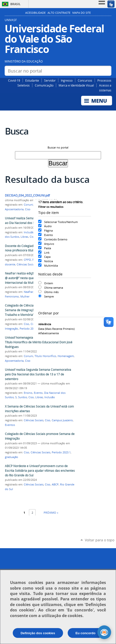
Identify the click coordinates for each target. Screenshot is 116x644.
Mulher (25, 297)
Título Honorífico (45, 356)
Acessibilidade (35, 13)
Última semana (54, 288)
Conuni (28, 205)
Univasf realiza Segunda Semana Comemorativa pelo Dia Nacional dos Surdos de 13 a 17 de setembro (38, 374)
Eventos (10, 425)
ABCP (55, 484)
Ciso (28, 209)
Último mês (51, 292)
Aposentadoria (14, 209)
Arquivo (49, 244)
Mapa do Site (82, 13)
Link (47, 253)
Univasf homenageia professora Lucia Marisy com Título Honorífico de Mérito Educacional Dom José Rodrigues (39, 342)
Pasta (48, 248)
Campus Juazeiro (62, 420)
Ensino (28, 393)
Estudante (32, 80)
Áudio (48, 226)
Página (48, 230)
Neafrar (28, 292)
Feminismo (12, 297)
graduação (12, 457)
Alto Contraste (59, 13)
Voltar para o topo (100, 540)
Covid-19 (14, 80)
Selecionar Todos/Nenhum (61, 222)
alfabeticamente (49, 333)
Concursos (85, 80)
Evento (49, 235)
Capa (47, 257)
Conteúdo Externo (56, 239)
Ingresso (67, 80)
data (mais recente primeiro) (56, 329)
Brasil (15, 4)
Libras (24, 237)
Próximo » (51, 513)
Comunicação (44, 85)
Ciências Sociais (26, 264)
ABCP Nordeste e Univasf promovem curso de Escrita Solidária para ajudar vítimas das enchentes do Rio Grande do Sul (40, 471)
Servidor (50, 80)
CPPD (27, 260)
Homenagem (66, 356)
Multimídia (51, 266)
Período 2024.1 (29, 329)
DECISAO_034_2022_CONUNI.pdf (27, 195)
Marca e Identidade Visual (76, 85)
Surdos (23, 397)
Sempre (49, 296)
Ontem (49, 283)
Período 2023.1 (61, 452)
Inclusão (29, 232)
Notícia (49, 261)
